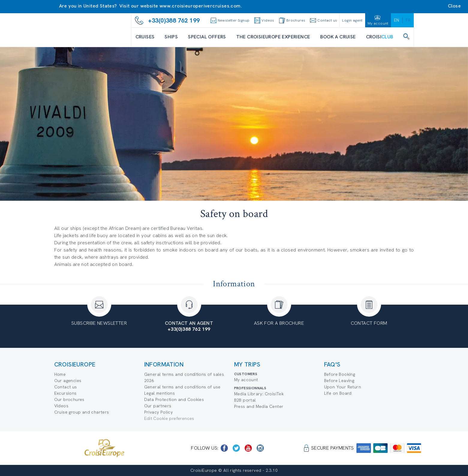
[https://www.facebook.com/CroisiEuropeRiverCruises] (224, 448)
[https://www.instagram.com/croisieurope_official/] (260, 448)
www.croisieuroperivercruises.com (200, 6)
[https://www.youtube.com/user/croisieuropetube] (248, 448)
